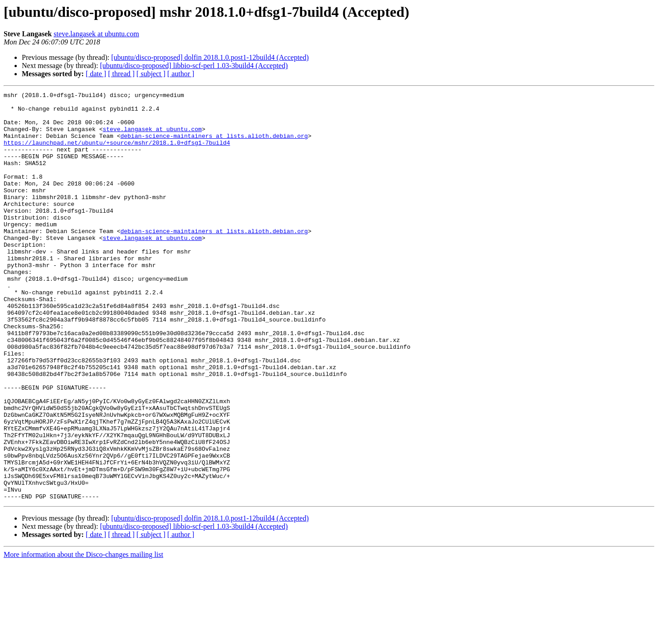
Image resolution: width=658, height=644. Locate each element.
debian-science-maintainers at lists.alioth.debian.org (214, 145)
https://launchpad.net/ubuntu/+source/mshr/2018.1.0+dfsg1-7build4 (117, 153)
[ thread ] (121, 74)
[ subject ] (151, 74)
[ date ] (96, 74)
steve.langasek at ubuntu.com (96, 34)
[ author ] (181, 74)
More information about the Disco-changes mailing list (83, 636)
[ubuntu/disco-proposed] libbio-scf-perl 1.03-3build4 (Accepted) (194, 66)
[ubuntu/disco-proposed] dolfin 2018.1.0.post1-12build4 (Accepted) (210, 57)
